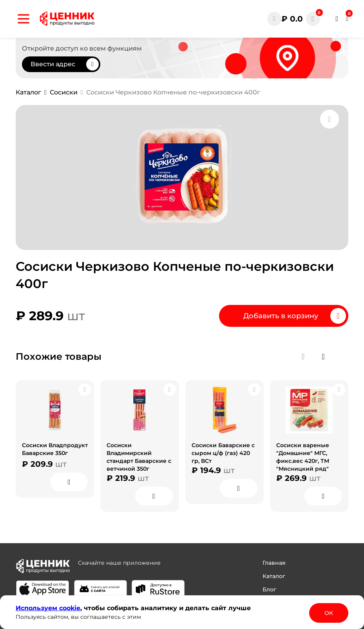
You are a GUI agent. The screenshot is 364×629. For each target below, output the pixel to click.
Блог (269, 589)
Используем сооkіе (48, 608)
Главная (274, 563)
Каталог (274, 576)
